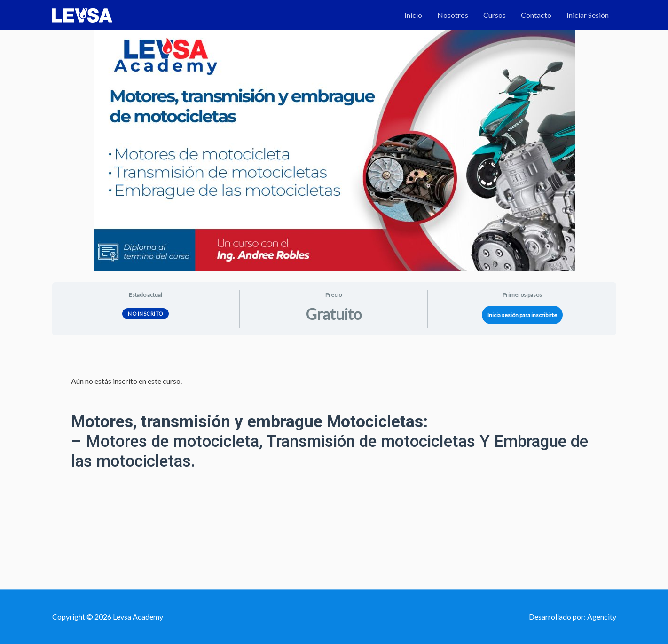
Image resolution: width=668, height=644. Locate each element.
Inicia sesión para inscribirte (522, 315)
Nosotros (453, 15)
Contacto (536, 15)
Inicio (413, 15)
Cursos (495, 15)
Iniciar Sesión (588, 15)
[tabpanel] (334, 441)
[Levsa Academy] (82, 14)
